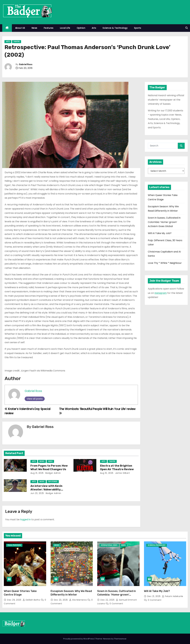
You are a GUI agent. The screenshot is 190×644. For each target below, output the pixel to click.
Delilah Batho (32, 600)
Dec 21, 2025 (154, 596)
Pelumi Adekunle (173, 596)
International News (109, 545)
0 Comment (116, 604)
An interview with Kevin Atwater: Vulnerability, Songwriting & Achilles (46, 490)
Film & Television (14, 545)
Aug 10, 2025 (107, 473)
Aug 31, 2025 (37, 473)
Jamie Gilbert (122, 473)
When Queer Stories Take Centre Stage (20, 593)
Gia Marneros (78, 600)
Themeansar (120, 639)
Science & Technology (115, 28)
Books (42, 461)
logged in (25, 519)
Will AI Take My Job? (160, 233)
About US (20, 28)
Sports (138, 28)
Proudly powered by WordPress (79, 639)
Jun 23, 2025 (37, 493)
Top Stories (53, 482)
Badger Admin (53, 473)
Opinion (81, 28)
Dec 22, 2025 (108, 600)
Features (49, 28)
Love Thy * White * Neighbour (165, 263)
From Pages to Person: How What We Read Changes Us (49, 467)
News (34, 28)
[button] (187, 28)
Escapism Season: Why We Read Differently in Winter (71, 593)
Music (42, 482)
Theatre (17, 42)
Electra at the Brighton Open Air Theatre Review (117, 467)
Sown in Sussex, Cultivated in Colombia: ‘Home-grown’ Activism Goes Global (164, 222)
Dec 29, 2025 (15, 600)
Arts (94, 28)
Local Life (65, 28)
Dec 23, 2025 (61, 600)
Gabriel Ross (26, 64)
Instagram (161, 293)
